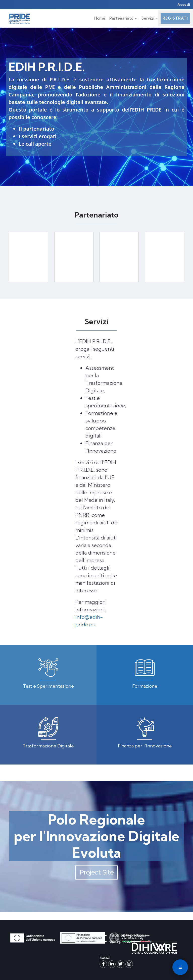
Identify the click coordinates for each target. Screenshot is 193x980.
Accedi (184, 5)
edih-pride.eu (122, 941)
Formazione (145, 686)
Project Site (96, 872)
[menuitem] (100, 18)
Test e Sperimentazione (48, 686)
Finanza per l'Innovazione (145, 746)
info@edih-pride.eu (128, 935)
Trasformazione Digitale (48, 746)
